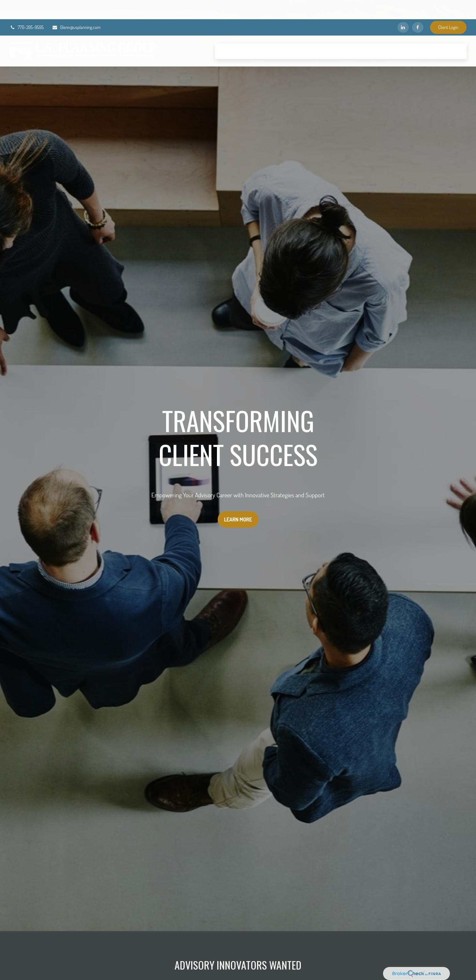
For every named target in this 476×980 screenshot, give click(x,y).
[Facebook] (418, 8)
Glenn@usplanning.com (76, 8)
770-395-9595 (27, 8)
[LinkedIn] (403, 8)
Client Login (448, 8)
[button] (228, 32)
